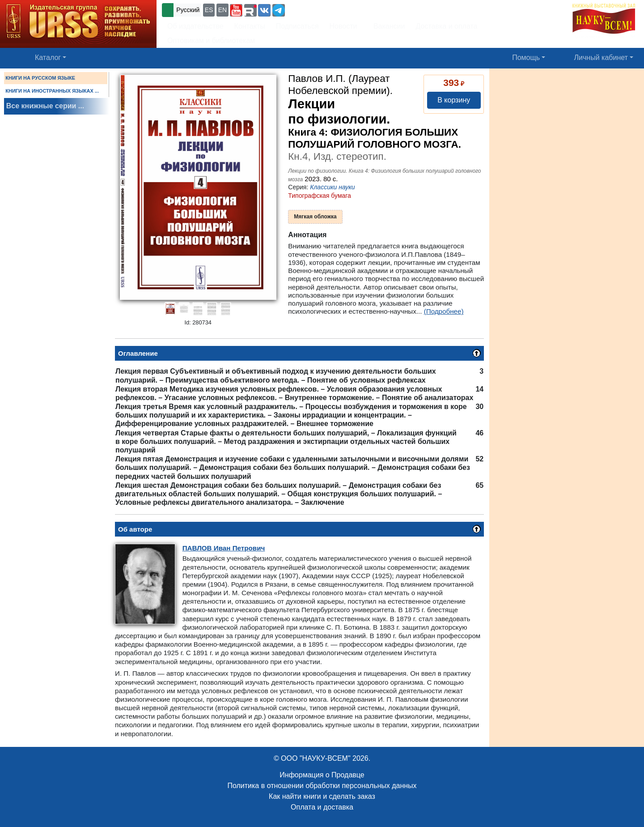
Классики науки (332, 187)
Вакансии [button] (387, 26)
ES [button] (209, 10)
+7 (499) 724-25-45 (320, 9)
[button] (236, 10)
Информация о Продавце (322, 775)
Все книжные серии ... (45, 106)
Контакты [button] (250, 26)
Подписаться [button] (297, 26)
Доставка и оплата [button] (446, 26)
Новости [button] (343, 26)
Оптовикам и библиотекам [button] (211, 40)
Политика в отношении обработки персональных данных (322, 786)
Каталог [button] (48, 58)
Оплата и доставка (322, 807)
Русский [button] (188, 10)
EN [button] (222, 10)
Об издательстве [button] (195, 26)
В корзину (454, 100)
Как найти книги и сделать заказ (322, 796)
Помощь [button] (526, 58)
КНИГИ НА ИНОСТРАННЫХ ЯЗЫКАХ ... (52, 91)
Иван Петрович (224, 548)
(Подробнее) (444, 311)
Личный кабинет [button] (601, 58)
